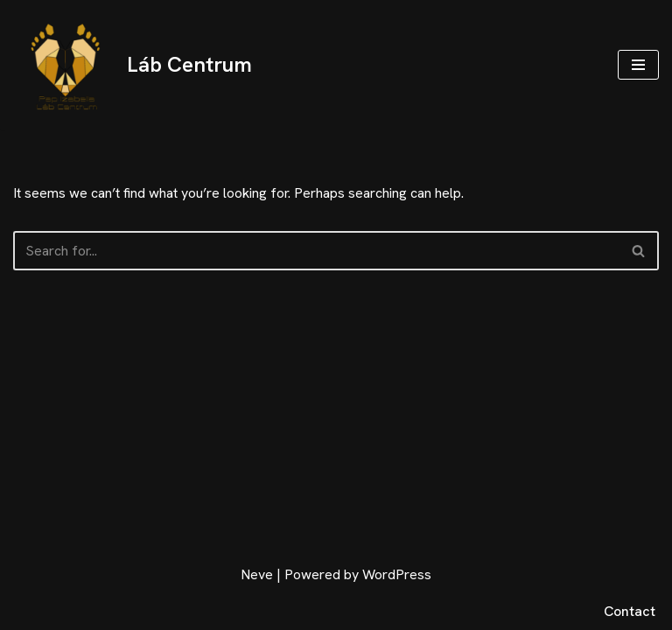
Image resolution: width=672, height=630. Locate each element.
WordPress (397, 574)
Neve (257, 574)
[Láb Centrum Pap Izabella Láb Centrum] (133, 65)
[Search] (316, 251)
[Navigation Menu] (638, 65)
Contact (630, 611)
